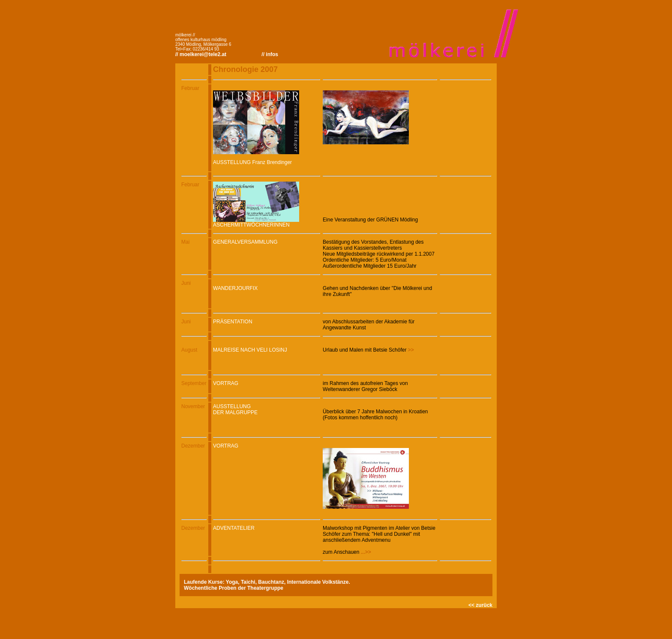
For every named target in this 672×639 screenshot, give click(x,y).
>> (410, 350)
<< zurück (480, 605)
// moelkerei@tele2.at (201, 54)
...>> (366, 552)
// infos (270, 54)
